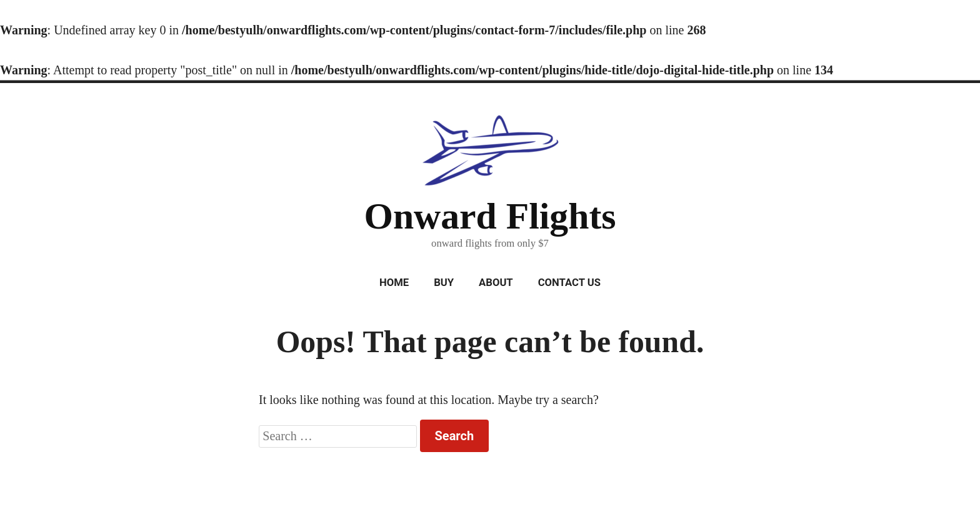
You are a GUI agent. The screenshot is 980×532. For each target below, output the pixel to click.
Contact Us (569, 283)
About (496, 283)
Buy (444, 283)
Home (394, 283)
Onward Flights (490, 216)
